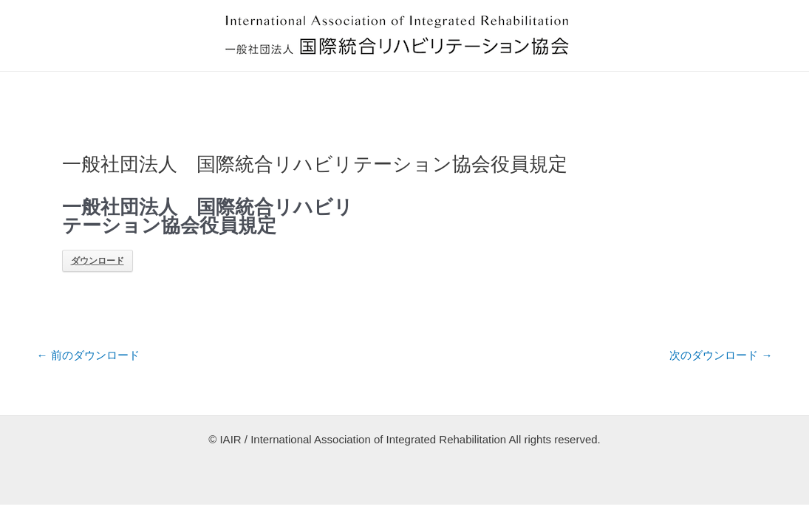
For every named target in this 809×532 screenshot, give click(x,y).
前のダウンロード (88, 355)
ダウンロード (98, 261)
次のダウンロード (721, 355)
